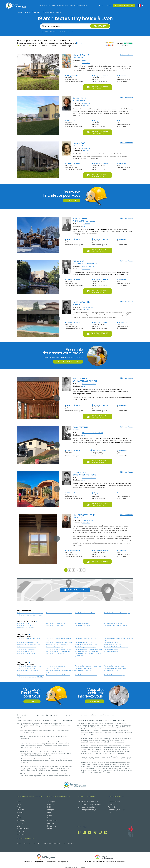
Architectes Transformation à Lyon (28, 670)
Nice (19, 815)
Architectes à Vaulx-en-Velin (55, 626)
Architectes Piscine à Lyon (83, 670)
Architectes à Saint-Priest (25, 626)
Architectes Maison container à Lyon (29, 645)
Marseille (20, 807)
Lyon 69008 (86, 104)
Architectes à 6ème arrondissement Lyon (59, 613)
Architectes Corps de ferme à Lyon (86, 645)
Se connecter (105, 5)
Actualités (111, 804)
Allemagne (51, 802)
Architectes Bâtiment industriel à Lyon (58, 651)
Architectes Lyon (55, 12)
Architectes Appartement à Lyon (85, 647)
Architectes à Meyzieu (82, 623)
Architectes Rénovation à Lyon (56, 666)
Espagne (51, 810)
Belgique (51, 804)
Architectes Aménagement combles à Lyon (31, 677)
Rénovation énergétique (87, 807)
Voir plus (71, 32)
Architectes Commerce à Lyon (27, 649)
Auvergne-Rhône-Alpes (33, 12)
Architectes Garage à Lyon (54, 647)
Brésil (49, 807)
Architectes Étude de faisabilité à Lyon (58, 675)
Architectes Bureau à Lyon (112, 649)
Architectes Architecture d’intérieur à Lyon (30, 675)
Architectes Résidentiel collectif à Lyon (116, 647)
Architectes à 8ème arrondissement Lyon (117, 613)
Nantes (20, 818)
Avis (71, 5)
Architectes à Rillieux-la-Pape (113, 623)
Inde (49, 812)
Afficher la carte (75, 590)
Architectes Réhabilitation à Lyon (114, 675)
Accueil (20, 12)
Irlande (50, 815)
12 (80, 570)
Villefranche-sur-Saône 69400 (92, 433)
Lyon (31, 634)
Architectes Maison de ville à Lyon (28, 643)
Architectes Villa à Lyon (111, 643)
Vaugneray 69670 (88, 307)
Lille (19, 826)
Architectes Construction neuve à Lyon (29, 666)
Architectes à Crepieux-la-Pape (85, 613)
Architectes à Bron (23, 623)
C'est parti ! (94, 701)
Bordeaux (21, 812)
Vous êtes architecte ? (124, 5)
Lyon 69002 (86, 63)
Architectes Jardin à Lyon (112, 670)
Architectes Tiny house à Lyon (84, 643)
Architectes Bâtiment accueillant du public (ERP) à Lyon (88, 655)
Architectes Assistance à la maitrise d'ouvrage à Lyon (60, 671)
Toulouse (20, 810)
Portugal (51, 823)
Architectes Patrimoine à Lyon (56, 653)
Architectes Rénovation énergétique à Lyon (88, 666)
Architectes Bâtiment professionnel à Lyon (88, 649)
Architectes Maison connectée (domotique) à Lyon (118, 639)
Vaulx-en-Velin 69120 (89, 267)
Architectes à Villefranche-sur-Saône (116, 626)
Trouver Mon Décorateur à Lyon (94, 862)
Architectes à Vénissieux (82, 626)
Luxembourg (52, 821)
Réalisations (64, 5)
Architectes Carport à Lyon (112, 645)
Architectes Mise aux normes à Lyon (115, 668)
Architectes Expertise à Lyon (55, 668)
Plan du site (112, 807)
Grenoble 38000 (87, 521)
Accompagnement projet (87, 810)
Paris (19, 802)
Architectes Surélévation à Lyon (114, 666)
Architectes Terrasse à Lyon (84, 668)
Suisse (50, 829)
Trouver (72, 200)
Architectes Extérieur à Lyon (26, 653)
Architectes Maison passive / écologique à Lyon (59, 639)
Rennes (20, 823)
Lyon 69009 (86, 148)
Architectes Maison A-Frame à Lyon (57, 645)
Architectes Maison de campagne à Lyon (59, 643)
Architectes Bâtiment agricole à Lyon (87, 651)
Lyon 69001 (86, 61)
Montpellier (21, 834)
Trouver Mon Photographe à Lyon (35, 862)
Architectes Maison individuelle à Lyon (29, 638)
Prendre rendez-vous (68, 362)
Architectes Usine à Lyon (112, 651)
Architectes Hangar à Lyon (25, 651)
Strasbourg (21, 821)
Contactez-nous (81, 5)
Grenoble (21, 831)
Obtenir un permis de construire (89, 804)
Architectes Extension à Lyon (26, 668)
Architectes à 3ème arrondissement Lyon (30, 613)
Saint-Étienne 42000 (89, 384)
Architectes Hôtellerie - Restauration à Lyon (60, 649)
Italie (49, 818)
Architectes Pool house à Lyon (27, 647)
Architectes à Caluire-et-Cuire (56, 623)
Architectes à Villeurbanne (25, 628)
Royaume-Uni (52, 826)
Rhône (45, 12)
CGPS (110, 812)
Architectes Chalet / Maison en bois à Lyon (88, 638)
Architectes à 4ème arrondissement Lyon (30, 615)
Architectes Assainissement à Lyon (86, 675)
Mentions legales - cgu (116, 810)
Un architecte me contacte (47, 5)
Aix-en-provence (23, 829)
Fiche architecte (127, 55)
